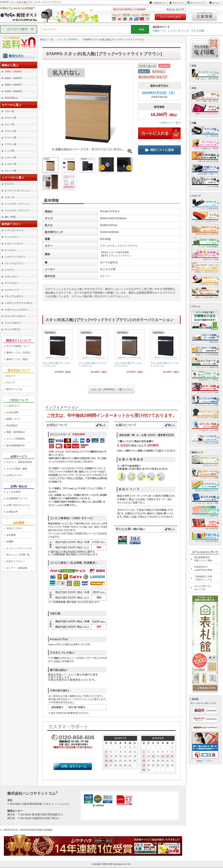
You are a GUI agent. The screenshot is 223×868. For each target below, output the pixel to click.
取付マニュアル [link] (14, 389)
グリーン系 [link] (10, 138)
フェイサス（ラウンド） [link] (17, 210)
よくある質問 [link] (13, 492)
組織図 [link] (10, 541)
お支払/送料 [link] (12, 412)
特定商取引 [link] (12, 426)
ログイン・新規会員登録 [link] (19, 462)
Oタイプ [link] (11, 376)
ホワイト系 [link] (10, 118)
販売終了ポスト (11, 224)
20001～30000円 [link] (13, 78)
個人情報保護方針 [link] (16, 445)
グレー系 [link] (9, 124)
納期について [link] (13, 419)
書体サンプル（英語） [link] (18, 359)
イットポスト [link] (12, 237)
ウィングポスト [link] (13, 329)
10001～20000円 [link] (13, 71)
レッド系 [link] (9, 151)
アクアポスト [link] (12, 283)
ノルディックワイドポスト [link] (19, 303)
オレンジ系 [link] (10, 171)
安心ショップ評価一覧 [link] (18, 555)
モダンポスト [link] (12, 277)
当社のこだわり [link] (14, 528)
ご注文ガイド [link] (13, 406)
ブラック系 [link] (10, 131)
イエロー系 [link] (10, 164)
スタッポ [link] (9, 197)
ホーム (216, 3)
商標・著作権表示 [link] (16, 432)
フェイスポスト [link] (13, 323)
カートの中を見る (170, 17)
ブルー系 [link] (9, 111)
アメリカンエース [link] (14, 230)
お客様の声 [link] (12, 512)
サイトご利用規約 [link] (16, 439)
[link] (57, 353)
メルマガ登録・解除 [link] (17, 469)
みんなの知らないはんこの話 (203, 588)
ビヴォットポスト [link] (14, 243)
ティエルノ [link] (10, 250)
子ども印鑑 (198, 31)
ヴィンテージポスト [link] (15, 316)
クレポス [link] (9, 184)
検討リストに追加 (159, 150)
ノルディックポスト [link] (15, 257)
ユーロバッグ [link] (12, 290)
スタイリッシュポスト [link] (16, 310)
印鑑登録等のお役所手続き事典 (203, 568)
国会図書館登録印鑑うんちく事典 (203, 559)
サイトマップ (197, 3)
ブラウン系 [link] (10, 144)
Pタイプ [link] (11, 382)
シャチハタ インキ (178, 31)
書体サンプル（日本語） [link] (19, 353)
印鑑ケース (159, 31)
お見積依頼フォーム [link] (17, 498)
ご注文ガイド (159, 3)
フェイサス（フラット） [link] (17, 204)
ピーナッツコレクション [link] (17, 191)
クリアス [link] (9, 270)
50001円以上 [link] (11, 98)
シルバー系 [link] (10, 157)
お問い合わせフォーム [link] (18, 505)
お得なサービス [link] (14, 475)
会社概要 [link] (11, 535)
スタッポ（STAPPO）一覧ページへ (111, 389)
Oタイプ (105, 276)
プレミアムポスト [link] (14, 296)
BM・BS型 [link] (10, 217)
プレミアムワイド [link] (14, 263)
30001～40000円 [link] (13, 85)
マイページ (178, 3)
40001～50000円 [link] (13, 91)
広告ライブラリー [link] (16, 561)
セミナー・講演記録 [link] (17, 568)
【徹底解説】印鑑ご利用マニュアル (203, 578)
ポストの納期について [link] (18, 346)
